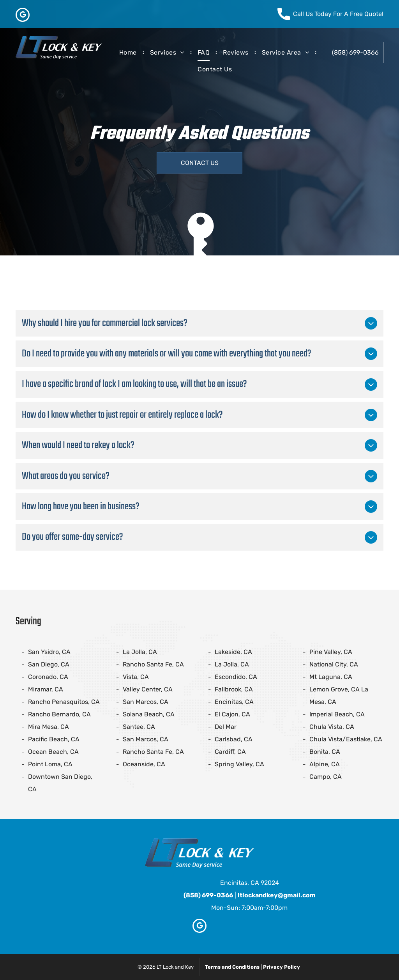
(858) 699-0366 (208, 895)
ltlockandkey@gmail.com (277, 895)
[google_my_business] (23, 16)
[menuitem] (129, 53)
